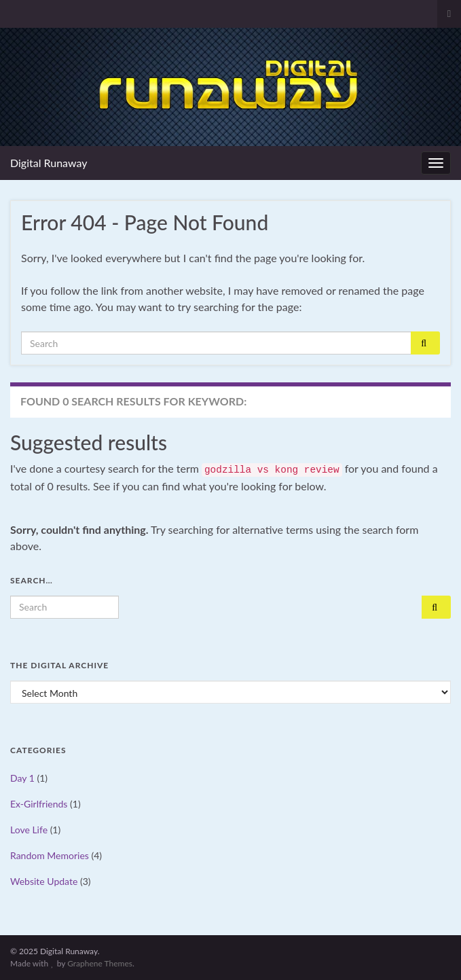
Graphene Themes (100, 963)
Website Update (44, 881)
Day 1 (22, 778)
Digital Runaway (49, 163)
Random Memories (50, 855)
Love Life (29, 830)
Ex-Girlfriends (39, 804)
